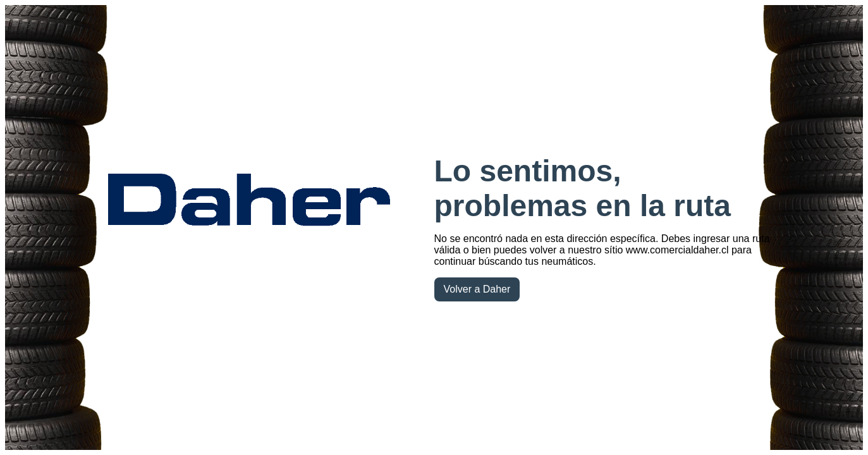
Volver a (477, 289)
